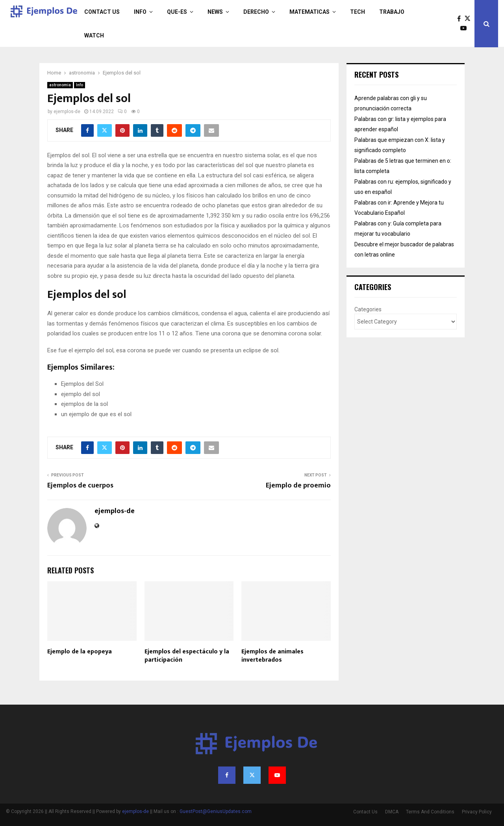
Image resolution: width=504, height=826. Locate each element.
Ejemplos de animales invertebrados (272, 656)
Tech (358, 12)
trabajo (392, 12)
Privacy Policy (477, 812)
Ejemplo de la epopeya (80, 652)
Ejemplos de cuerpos (80, 486)
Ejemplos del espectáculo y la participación (187, 656)
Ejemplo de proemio (298, 486)
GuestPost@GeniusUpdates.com (216, 811)
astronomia (60, 85)
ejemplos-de (67, 112)
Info (140, 12)
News (215, 12)
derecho (256, 12)
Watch (94, 35)
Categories (368, 309)
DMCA (392, 812)
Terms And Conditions (430, 812)
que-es (177, 12)
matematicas (309, 12)
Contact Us (102, 12)
